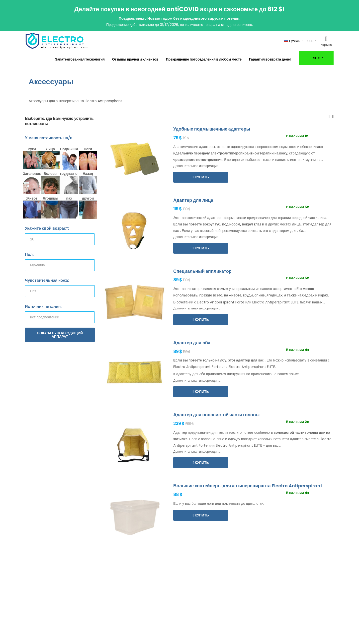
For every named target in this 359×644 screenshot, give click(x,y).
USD (310, 41)
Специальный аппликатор (202, 271)
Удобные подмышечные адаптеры (212, 129)
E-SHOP (316, 58)
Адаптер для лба (192, 343)
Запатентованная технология (80, 59)
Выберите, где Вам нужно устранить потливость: (59, 121)
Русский (292, 41)
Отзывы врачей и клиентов (135, 59)
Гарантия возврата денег (270, 59)
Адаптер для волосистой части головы (216, 415)
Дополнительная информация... (197, 166)
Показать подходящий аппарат (60, 335)
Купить (201, 177)
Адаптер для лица (193, 200)
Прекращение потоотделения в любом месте (204, 59)
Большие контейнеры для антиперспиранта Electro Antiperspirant (248, 486)
